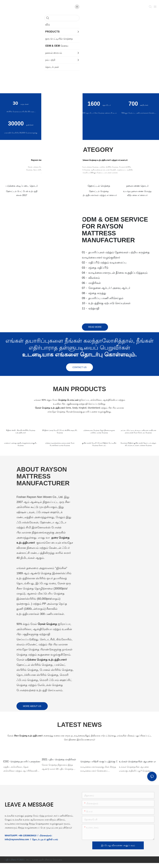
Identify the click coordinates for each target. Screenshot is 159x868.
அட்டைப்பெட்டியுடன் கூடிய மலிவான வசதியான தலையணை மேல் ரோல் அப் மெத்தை (138, 434)
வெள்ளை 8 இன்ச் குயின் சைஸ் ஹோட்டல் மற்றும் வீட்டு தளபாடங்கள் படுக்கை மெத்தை (138, 448)
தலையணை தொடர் (137, 186)
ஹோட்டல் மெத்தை (99, 186)
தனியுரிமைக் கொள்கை (51, 865)
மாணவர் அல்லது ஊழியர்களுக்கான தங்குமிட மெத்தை (21, 448)
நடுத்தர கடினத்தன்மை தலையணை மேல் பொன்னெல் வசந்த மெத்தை (60, 448)
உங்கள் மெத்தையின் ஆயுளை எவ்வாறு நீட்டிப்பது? (137, 766)
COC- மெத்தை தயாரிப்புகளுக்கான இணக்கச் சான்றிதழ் (22, 766)
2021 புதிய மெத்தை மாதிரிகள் (59, 764)
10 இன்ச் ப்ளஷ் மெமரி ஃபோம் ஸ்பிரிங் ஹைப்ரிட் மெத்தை (60, 432)
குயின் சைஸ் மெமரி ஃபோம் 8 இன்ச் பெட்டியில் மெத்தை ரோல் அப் (99, 448)
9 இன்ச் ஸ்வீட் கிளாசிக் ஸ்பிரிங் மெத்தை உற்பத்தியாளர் (21, 432)
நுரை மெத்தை (60, 186)
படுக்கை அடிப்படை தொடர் (22, 186)
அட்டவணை (32, 865)
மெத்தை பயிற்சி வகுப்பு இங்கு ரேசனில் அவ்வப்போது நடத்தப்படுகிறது (99, 766)
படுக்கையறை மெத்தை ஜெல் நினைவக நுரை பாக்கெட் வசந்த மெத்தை (99, 432)
